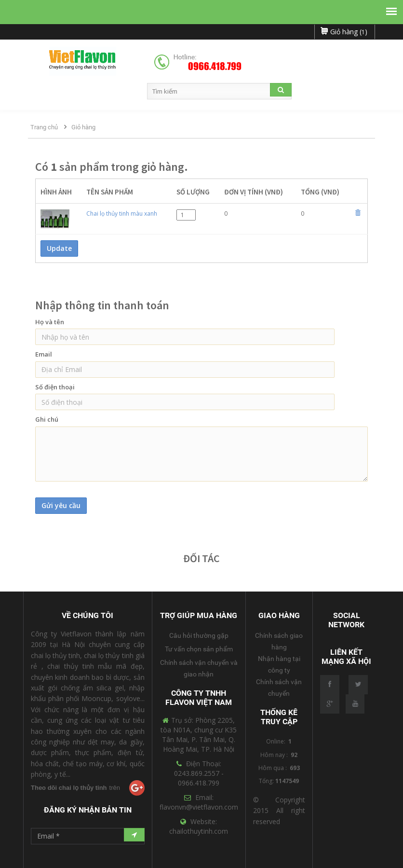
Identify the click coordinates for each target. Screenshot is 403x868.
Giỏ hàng (83, 127)
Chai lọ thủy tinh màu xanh (122, 214)
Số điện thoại (55, 387)
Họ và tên (50, 322)
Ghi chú (47, 419)
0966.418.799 (215, 67)
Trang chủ (44, 127)
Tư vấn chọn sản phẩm (199, 649)
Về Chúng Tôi (87, 615)
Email (44, 354)
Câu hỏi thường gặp (199, 635)
